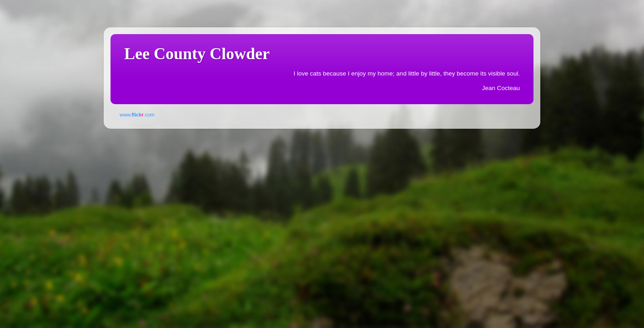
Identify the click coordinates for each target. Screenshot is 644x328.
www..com (137, 115)
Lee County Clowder (197, 54)
